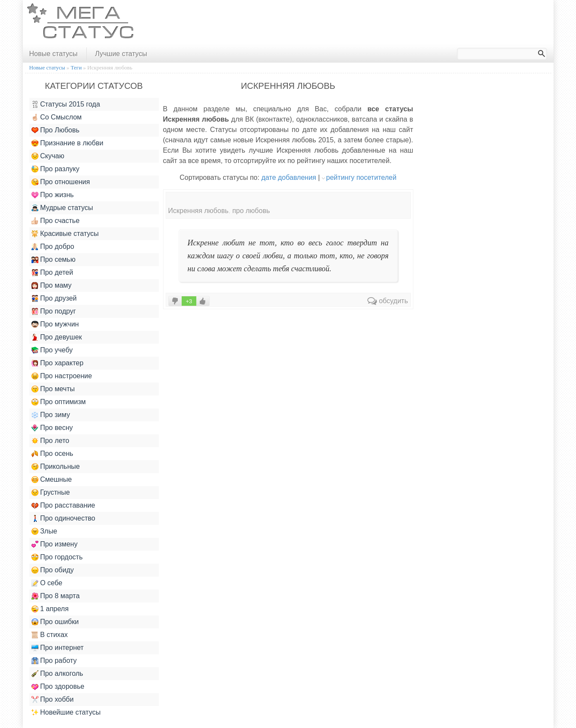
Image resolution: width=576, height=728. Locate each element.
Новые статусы (54, 54)
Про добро (53, 247)
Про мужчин (55, 324)
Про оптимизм (59, 402)
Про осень (52, 454)
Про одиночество (63, 518)
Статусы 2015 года (66, 104)
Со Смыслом (57, 117)
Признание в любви (68, 143)
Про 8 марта (56, 596)
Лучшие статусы (121, 54)
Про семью (54, 260)
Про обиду (53, 570)
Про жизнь (53, 195)
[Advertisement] (393, 23)
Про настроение (62, 376)
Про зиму (51, 415)
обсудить (388, 301)
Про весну (52, 428)
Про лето (50, 441)
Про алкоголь (57, 674)
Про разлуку (56, 169)
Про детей (52, 273)
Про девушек (57, 337)
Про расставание (63, 505)
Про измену (55, 544)
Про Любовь (56, 130)
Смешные (52, 480)
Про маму (52, 286)
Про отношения (61, 182)
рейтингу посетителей (361, 177)
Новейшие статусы (66, 712)
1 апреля (50, 609)
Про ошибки (55, 622)
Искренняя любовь (198, 211)
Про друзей (54, 298)
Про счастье (56, 221)
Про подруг (54, 311)
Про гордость (57, 557)
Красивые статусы (65, 234)
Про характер (58, 363)
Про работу (54, 661)
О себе (47, 583)
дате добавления (289, 177)
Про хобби (53, 700)
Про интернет (58, 648)
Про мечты (53, 389)
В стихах (50, 635)
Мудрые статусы (62, 208)
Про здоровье (58, 687)
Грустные (51, 493)
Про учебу (52, 350)
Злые (44, 531)
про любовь (251, 211)
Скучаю (48, 156)
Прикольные (56, 467)
